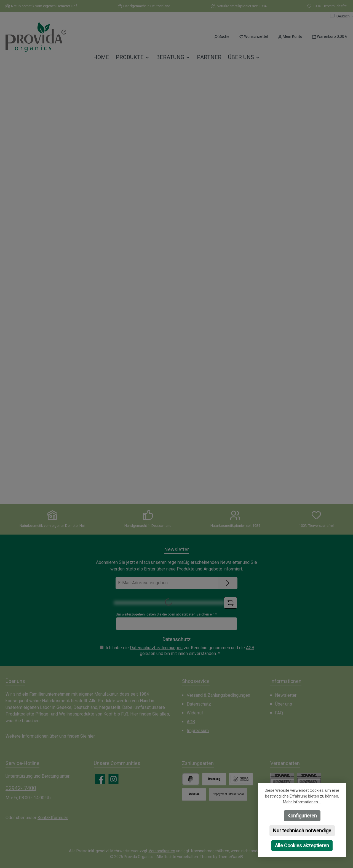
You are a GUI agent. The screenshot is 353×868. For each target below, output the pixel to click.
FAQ (279, 713)
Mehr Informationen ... (302, 802)
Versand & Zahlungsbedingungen (218, 695)
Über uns (284, 704)
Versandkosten (162, 851)
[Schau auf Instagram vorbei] (113, 779)
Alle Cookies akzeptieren (302, 845)
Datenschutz (199, 704)
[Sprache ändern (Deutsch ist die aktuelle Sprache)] (342, 16)
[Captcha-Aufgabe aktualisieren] (231, 603)
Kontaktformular (53, 818)
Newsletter (286, 695)
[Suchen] (222, 37)
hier (91, 736)
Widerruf (195, 713)
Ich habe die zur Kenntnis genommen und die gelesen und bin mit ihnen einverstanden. (180, 651)
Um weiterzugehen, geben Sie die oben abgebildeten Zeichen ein (166, 614)
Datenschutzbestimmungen (156, 648)
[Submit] (228, 583)
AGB (250, 648)
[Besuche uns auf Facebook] (100, 779)
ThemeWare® (231, 857)
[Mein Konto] (290, 37)
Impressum (198, 731)
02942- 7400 (21, 788)
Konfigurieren (302, 816)
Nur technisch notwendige (302, 831)
